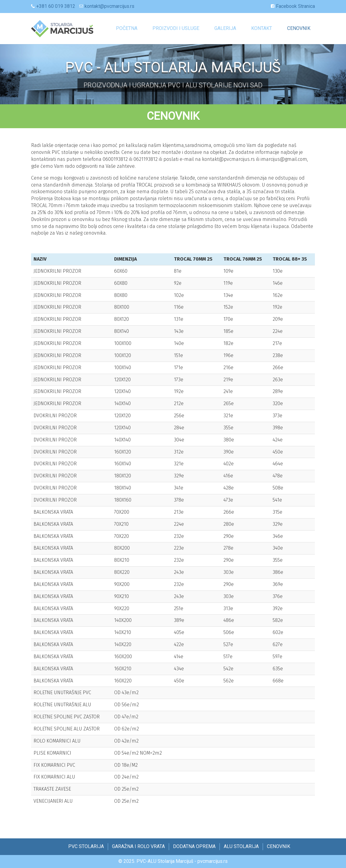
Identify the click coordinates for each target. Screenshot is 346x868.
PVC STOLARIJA (86, 846)
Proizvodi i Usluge (176, 28)
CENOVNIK (299, 28)
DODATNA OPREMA (194, 846)
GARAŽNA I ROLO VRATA (138, 846)
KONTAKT (262, 28)
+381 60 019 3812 (56, 6)
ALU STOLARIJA (241, 846)
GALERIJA (225, 28)
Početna (127, 28)
